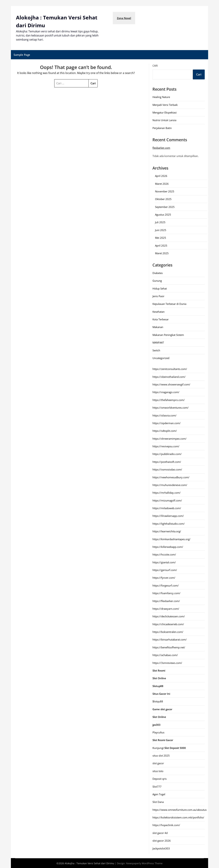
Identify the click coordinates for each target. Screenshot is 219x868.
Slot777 (157, 786)
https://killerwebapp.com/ (168, 546)
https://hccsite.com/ (164, 554)
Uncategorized (161, 358)
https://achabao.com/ (165, 655)
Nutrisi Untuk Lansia (164, 120)
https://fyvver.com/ (164, 577)
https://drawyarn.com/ (166, 608)
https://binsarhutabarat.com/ (170, 639)
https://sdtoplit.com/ (165, 430)
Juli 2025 (160, 222)
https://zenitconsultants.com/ (170, 369)
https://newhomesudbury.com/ (171, 477)
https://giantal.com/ (164, 562)
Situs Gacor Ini (161, 693)
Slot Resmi (159, 670)
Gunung (157, 280)
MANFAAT (158, 342)
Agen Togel (159, 794)
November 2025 (165, 191)
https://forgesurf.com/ (166, 585)
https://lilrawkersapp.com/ (168, 516)
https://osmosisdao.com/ (167, 469)
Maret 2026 (162, 183)
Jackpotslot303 (161, 848)
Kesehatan (159, 311)
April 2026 (161, 176)
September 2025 (165, 207)
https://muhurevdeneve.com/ (170, 485)
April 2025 (161, 245)
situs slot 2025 (161, 755)
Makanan (158, 327)
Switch (156, 350)
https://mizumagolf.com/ (167, 500)
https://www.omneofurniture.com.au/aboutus (180, 809)
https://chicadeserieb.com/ (168, 624)
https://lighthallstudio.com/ (169, 523)
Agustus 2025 (163, 214)
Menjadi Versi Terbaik (165, 104)
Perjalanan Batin (162, 128)
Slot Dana (158, 802)
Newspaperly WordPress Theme (144, 863)
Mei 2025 (161, 237)
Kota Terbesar (161, 319)
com (168, 147)
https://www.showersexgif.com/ (171, 384)
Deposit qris (160, 778)
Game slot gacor (162, 709)
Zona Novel (124, 18)
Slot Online (159, 717)
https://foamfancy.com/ (166, 593)
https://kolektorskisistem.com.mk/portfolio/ (178, 817)
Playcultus (158, 732)
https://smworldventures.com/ (171, 407)
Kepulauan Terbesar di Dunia (169, 303)
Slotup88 (158, 686)
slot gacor (158, 763)
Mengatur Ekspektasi (165, 112)
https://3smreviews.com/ (167, 663)
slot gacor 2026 (162, 840)
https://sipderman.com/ (167, 423)
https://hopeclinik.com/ (166, 825)
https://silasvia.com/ (164, 415)
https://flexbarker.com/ (166, 601)
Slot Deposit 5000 (175, 748)
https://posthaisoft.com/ (167, 461)
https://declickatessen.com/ (169, 616)
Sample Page (22, 54)
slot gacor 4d (160, 833)
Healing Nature (161, 97)
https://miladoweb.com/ (167, 508)
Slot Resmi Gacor (163, 740)
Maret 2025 (162, 253)
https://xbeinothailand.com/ (169, 376)
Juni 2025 (161, 230)
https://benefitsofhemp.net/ (169, 647)
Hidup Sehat (160, 288)
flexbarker (158, 147)
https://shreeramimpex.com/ (169, 438)
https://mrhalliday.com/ (167, 492)
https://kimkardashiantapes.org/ (171, 539)
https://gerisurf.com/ (165, 570)
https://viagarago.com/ (166, 392)
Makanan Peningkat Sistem (168, 334)
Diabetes (158, 273)
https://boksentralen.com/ (168, 631)
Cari (155, 65)
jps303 (156, 724)
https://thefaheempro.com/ (169, 400)
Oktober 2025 (163, 199)
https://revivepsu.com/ (166, 446)
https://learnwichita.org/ (167, 531)
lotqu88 (158, 701)
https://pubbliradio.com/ (167, 454)
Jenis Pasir (158, 296)
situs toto (158, 771)
